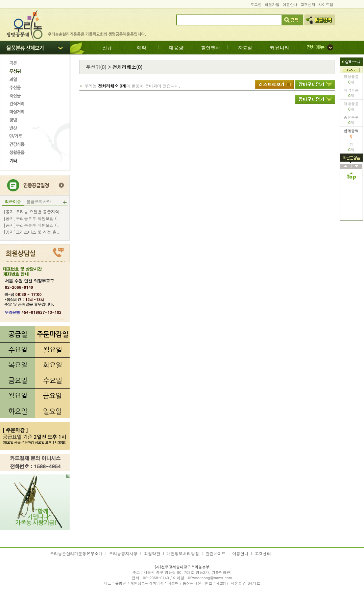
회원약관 (152, 553)
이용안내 (290, 5)
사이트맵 (326, 5)
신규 (107, 48)
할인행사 (211, 48)
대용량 (176, 48)
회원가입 (272, 5)
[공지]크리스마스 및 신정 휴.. (32, 232)
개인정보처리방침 (183, 553)
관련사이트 (216, 553)
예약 (142, 48)
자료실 (245, 48)
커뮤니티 (280, 48)
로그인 (256, 5)
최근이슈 (13, 202)
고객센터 (308, 5)
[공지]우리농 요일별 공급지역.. (33, 212)
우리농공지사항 (123, 553)
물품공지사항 (39, 202)
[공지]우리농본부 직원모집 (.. (32, 218)
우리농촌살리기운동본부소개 (76, 553)
